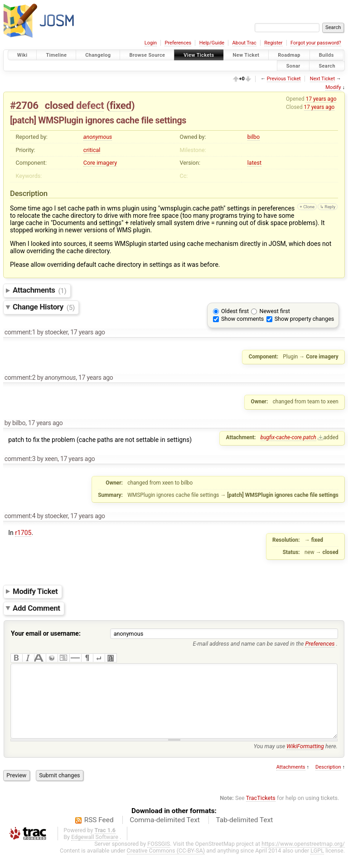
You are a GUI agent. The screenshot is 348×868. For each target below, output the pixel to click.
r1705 (23, 533)
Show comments (242, 319)
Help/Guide (212, 43)
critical (92, 150)
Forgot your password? (316, 43)
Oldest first (235, 311)
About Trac (244, 43)
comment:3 (20, 459)
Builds (326, 55)
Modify (333, 87)
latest (254, 163)
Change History (44, 307)
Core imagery (100, 163)
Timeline (56, 55)
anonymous (98, 137)
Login (151, 43)
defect (90, 105)
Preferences (178, 43)
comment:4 (20, 516)
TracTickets (261, 812)
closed (59, 105)
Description (328, 781)
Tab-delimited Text (244, 834)
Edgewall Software (95, 851)
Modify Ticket (35, 591)
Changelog (98, 55)
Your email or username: (46, 633)
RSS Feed (99, 834)
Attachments (40, 290)
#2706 (24, 105)
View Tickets (199, 55)
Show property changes (304, 319)
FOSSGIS (159, 857)
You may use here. (296, 760)
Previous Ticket (284, 79)
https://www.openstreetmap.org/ (303, 857)
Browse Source (147, 55)
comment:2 (20, 378)
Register (273, 43)
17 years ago (321, 99)
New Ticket (246, 55)
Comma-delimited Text (165, 834)
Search (327, 66)
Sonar (293, 66)
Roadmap (289, 55)
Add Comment (36, 608)
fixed (121, 105)
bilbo (254, 137)
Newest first (274, 311)
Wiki (22, 55)
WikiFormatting (305, 760)
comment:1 (20, 332)
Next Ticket (322, 79)
